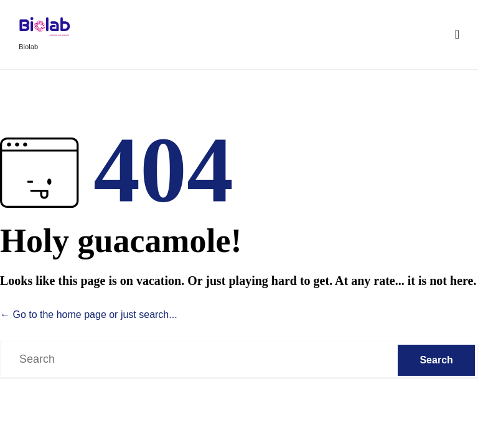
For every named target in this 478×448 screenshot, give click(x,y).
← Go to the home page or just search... (89, 315)
